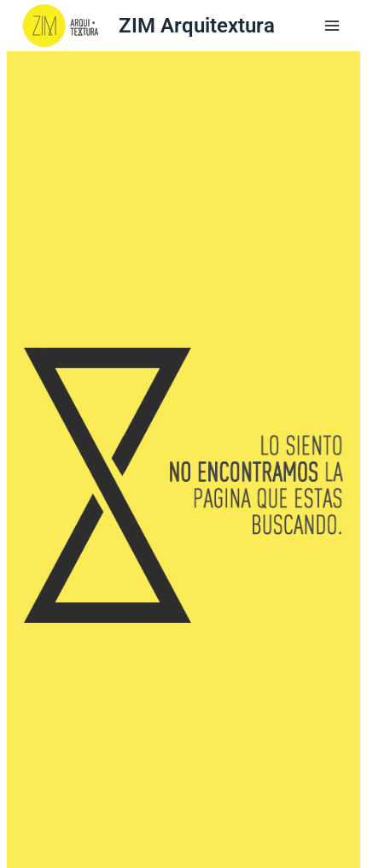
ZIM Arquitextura (197, 26)
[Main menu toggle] (332, 26)
